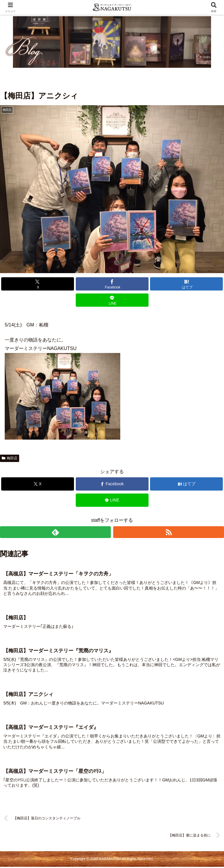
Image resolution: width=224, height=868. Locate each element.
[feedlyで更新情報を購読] (55, 532)
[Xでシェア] (38, 284)
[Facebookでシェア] (112, 284)
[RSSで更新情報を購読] (169, 532)
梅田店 (10, 458)
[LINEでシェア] (112, 300)
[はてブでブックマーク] (186, 284)
